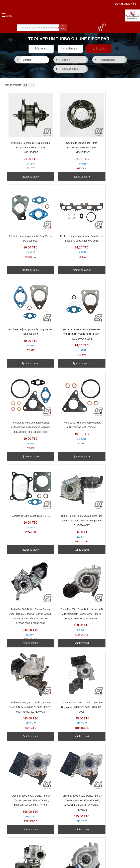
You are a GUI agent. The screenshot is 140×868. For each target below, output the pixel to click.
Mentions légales (90, 864)
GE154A (69, 127)
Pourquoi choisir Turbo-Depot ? (20, 837)
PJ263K (26, 316)
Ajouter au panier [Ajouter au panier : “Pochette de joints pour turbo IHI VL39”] (111, 363)
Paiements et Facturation (16, 833)
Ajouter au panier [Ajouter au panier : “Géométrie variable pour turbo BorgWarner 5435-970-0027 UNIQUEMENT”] (68, 177)
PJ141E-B (111, 311)
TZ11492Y (26, 691)
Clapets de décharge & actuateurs (66, 828)
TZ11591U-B (26, 596)
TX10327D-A (111, 593)
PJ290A (26, 220)
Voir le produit (26, 456)
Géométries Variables (60, 819)
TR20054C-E (69, 591)
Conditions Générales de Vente (110, 814)
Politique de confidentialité (108, 819)
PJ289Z (69, 314)
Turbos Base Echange (60, 809)
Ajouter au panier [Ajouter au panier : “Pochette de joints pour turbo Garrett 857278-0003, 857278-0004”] (68, 363)
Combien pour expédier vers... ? (20, 819)
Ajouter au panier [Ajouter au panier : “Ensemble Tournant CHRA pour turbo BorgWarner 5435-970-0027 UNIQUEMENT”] (26, 177)
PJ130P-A (111, 125)
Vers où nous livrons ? (15, 814)
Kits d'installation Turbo (61, 833)
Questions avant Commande (18, 823)
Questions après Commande (18, 828)
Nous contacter (11, 842)
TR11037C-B (26, 409)
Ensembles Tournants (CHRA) (64, 814)
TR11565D (26, 502)
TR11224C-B (69, 411)
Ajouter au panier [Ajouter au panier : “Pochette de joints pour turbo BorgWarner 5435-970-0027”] (111, 177)
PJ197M (111, 223)
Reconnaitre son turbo (60, 805)
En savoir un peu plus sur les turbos (113, 809)
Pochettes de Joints (59, 823)
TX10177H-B (111, 409)
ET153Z (26, 127)
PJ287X (69, 218)
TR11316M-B (69, 500)
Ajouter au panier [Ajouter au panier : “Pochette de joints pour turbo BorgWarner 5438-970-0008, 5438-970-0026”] (26, 270)
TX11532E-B (111, 502)
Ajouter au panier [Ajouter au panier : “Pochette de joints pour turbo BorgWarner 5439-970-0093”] (68, 270)
